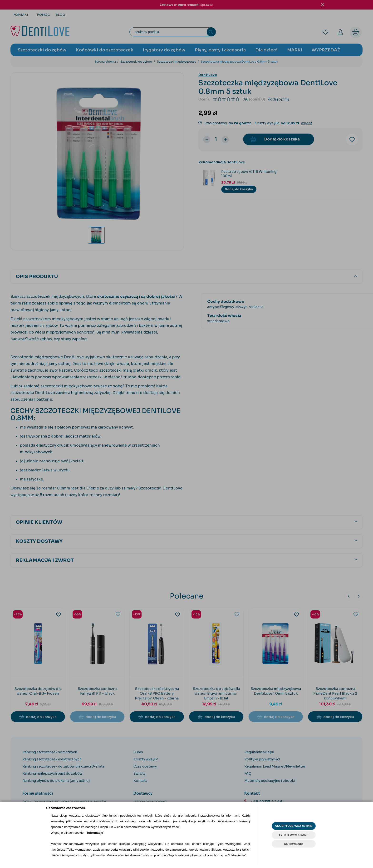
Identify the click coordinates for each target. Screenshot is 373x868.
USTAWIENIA (294, 844)
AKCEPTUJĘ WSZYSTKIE (294, 826)
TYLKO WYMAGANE (294, 835)
